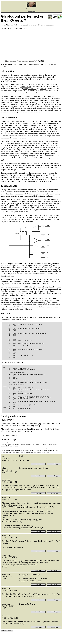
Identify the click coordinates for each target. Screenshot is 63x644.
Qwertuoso (35, 64)
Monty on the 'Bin (30, 89)
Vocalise (43, 89)
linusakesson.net (32, 9)
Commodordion (25, 87)
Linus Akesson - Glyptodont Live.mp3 (19, 61)
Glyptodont (15, 25)
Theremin (7, 85)
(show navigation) (31, 11)
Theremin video (21, 199)
